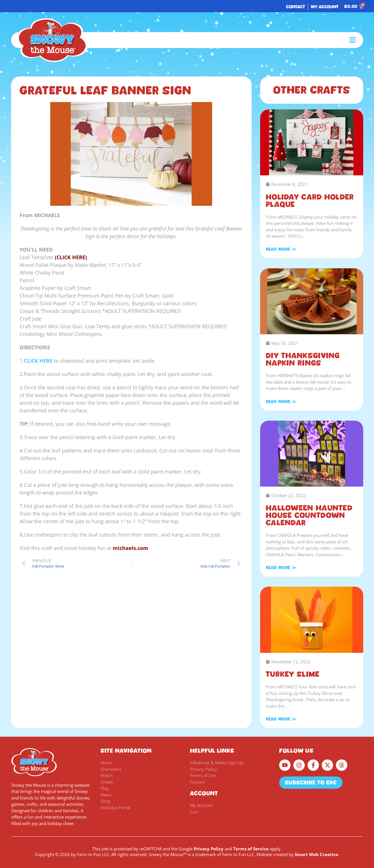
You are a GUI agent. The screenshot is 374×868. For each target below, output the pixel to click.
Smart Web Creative (316, 854)
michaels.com (130, 548)
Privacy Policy (209, 849)
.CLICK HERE (37, 361)
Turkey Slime (293, 674)
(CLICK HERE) (71, 257)
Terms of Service (251, 849)
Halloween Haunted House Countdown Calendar (309, 515)
